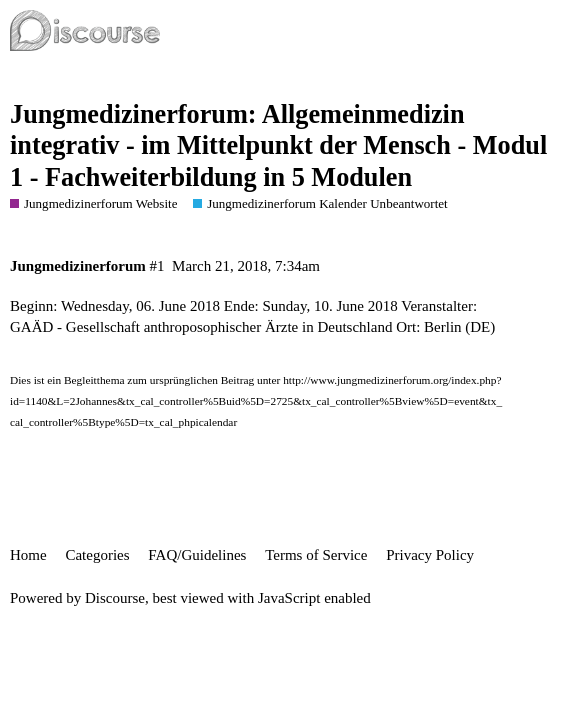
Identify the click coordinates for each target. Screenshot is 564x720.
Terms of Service (316, 555)
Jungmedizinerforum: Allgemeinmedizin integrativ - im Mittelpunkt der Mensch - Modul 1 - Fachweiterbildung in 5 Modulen (278, 146)
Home (28, 555)
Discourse (115, 598)
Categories (97, 555)
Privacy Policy (430, 555)
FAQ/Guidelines (197, 555)
